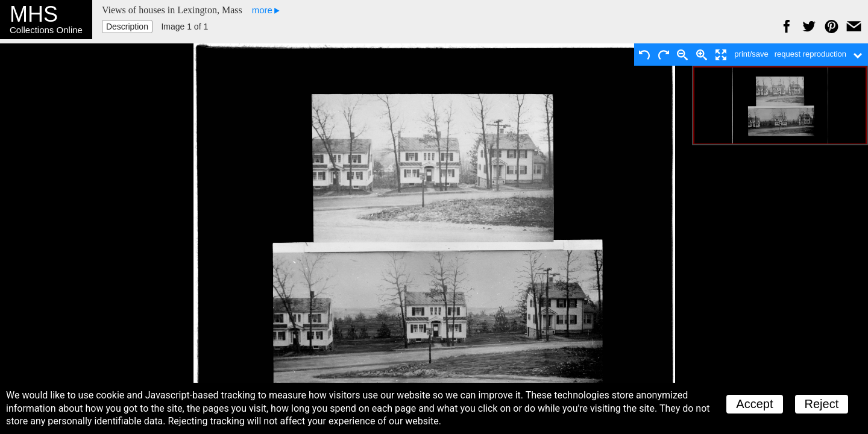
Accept (754, 404)
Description (127, 27)
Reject (822, 404)
